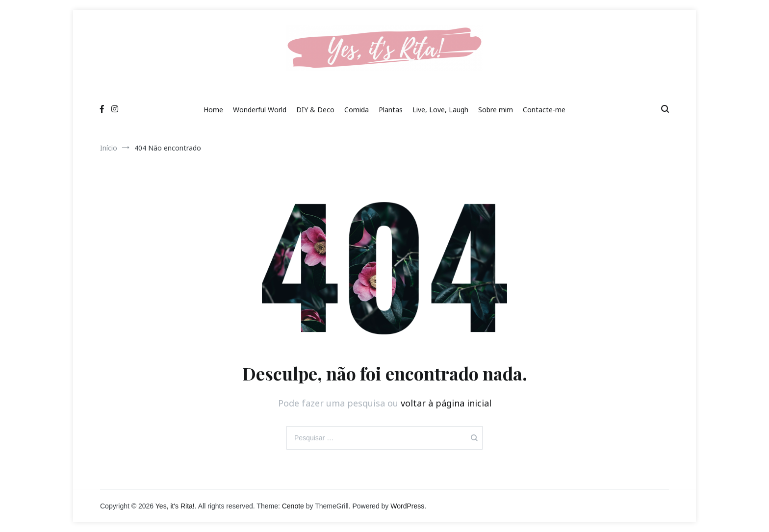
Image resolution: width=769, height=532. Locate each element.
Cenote (293, 506)
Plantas (391, 110)
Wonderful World (260, 110)
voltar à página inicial (446, 403)
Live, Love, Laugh (440, 110)
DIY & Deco (315, 110)
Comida (357, 110)
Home (213, 110)
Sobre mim (496, 110)
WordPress (407, 506)
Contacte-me (544, 110)
